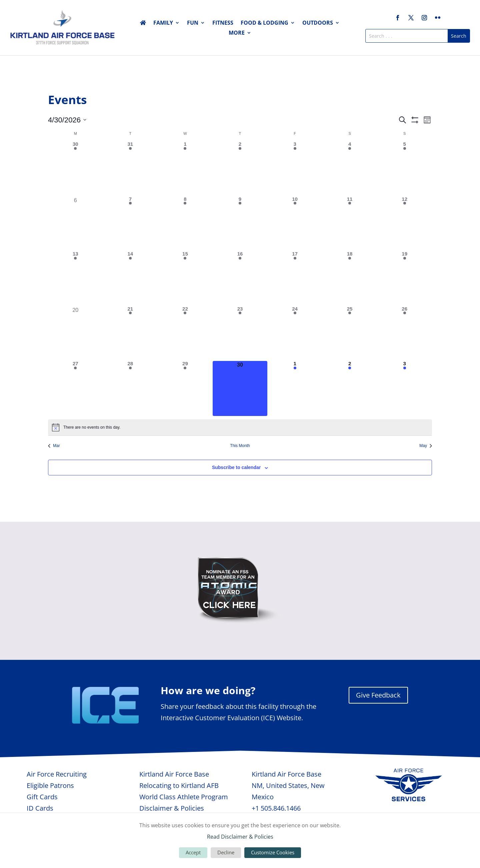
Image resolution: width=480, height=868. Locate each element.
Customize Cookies (273, 852)
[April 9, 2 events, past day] (240, 224)
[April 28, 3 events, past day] (130, 388)
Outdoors (318, 23)
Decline (226, 852)
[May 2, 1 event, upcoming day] (350, 388)
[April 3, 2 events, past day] (295, 169)
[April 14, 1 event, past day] (130, 279)
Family (163, 23)
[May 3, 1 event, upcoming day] (404, 388)
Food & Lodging (264, 23)
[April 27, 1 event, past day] (75, 388)
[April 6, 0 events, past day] (75, 224)
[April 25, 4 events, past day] (350, 334)
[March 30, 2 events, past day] (75, 169)
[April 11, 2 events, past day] (350, 224)
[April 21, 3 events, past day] (130, 334)
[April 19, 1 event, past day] (404, 279)
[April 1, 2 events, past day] (185, 169)
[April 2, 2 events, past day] (240, 169)
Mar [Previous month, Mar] (54, 446)
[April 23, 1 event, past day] (240, 334)
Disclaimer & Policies (172, 808)
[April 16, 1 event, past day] (240, 279)
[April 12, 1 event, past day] (404, 224)
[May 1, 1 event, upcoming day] (295, 388)
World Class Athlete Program (184, 797)
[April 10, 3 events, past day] (295, 224)
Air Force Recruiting (57, 774)
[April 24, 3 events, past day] (295, 334)
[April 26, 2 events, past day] (404, 334)
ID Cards (40, 808)
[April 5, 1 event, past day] (404, 169)
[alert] (240, 427)
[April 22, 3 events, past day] (185, 334)
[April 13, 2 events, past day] (75, 279)
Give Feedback (378, 695)
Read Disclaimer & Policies (240, 837)
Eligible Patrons (50, 785)
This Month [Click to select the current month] (240, 446)
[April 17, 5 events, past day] (295, 279)
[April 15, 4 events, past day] (185, 279)
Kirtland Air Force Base (174, 774)
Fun (193, 23)
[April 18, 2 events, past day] (350, 279)
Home (143, 24)
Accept (193, 852)
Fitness (223, 23)
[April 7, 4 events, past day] (130, 224)
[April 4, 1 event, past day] (350, 169)
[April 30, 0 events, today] (240, 388)
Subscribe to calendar (236, 467)
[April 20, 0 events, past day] (75, 334)
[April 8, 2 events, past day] (185, 224)
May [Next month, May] (426, 446)
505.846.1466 (281, 808)
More (237, 33)
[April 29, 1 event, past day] (185, 388)
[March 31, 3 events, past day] (130, 169)
